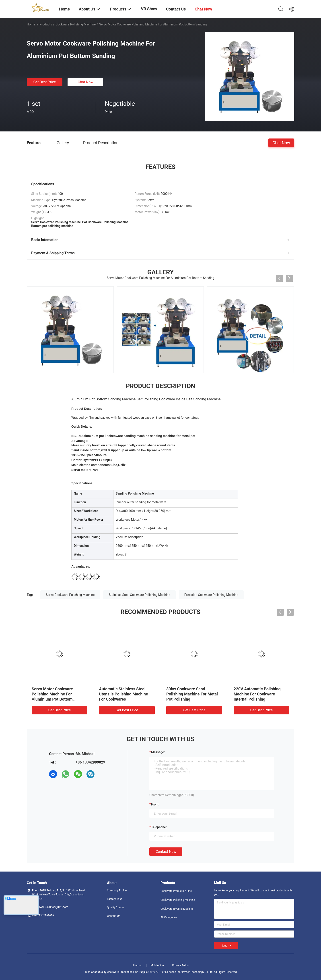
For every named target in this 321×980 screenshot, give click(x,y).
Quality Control (116, 907)
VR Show (149, 9)
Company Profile (117, 891)
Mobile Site (157, 965)
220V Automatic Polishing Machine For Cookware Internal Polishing (257, 694)
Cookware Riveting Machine (177, 909)
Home (31, 24)
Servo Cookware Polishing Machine (70, 595)
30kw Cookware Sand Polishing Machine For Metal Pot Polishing (192, 694)
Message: (158, 752)
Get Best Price (45, 82)
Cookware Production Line (176, 891)
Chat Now (86, 82)
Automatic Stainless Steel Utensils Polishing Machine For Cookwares (123, 694)
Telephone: (159, 827)
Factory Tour (114, 899)
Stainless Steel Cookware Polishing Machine (139, 595)
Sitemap (137, 965)
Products (46, 24)
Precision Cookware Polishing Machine (211, 595)
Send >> (226, 946)
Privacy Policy (180, 965)
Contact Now (166, 852)
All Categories (169, 917)
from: (155, 804)
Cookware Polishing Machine (76, 24)
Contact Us (114, 916)
